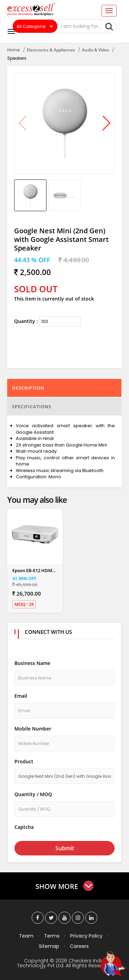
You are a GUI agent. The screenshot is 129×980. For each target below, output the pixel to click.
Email (21, 696)
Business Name (32, 663)
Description (28, 388)
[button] (106, 124)
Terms (52, 936)
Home (14, 50)
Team (26, 936)
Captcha (24, 827)
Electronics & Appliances (51, 50)
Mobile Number (33, 729)
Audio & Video (95, 50)
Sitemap (49, 946)
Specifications (32, 406)
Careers (79, 946)
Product (24, 761)
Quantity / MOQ (33, 794)
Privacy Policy (86, 936)
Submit (65, 848)
